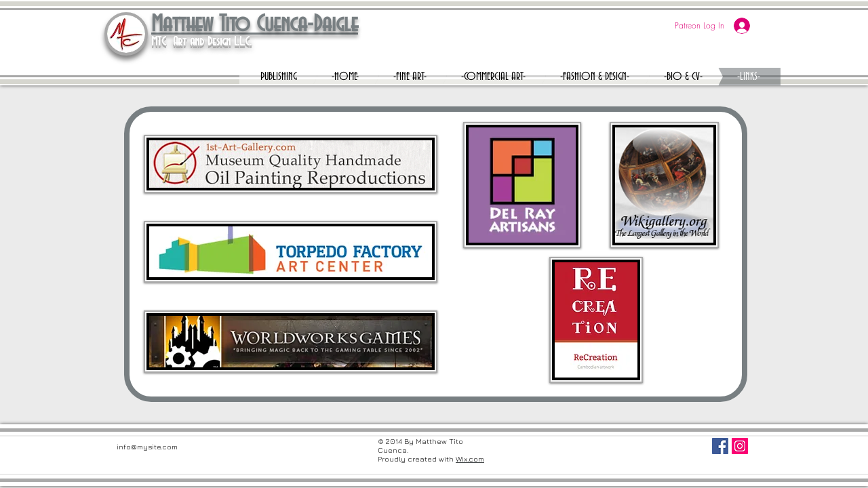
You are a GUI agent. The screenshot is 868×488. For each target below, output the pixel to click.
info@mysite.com (147, 446)
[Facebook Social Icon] (720, 446)
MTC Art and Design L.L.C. (201, 42)
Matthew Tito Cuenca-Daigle (255, 25)
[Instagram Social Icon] (740, 446)
